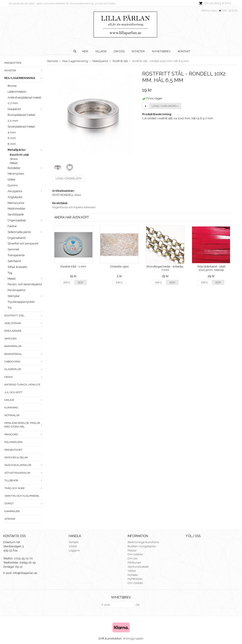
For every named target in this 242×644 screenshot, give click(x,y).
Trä (10, 308)
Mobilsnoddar (17, 209)
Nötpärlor (12, 415)
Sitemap (10, 519)
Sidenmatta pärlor (26, 232)
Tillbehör (24, 480)
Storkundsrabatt (138, 567)
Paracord (24, 434)
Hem (85, 51)
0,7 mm (13, 103)
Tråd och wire (24, 488)
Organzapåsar (26, 220)
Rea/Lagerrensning (24, 78)
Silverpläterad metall (21, 127)
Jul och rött (13, 392)
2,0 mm (13, 121)
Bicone (12, 86)
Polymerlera (13, 442)
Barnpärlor (13, 346)
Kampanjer (12, 511)
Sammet (13, 249)
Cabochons (24, 362)
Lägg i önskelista (69, 178)
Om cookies (135, 554)
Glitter (12, 179)
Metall (14, 163)
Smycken (24, 339)
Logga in (74, 550)
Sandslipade (16, 214)
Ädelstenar (24, 323)
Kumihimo (11, 408)
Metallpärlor (26, 150)
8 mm (12, 144)
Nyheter (138, 51)
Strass (14, 159)
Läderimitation (17, 92)
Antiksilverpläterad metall (24, 98)
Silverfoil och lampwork (23, 243)
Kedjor (24, 400)
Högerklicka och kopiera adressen (74, 207)
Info (67, 283)
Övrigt (24, 503)
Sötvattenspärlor (24, 473)
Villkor (101, 51)
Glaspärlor (26, 109)
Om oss (119, 51)
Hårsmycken (16, 174)
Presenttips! (13, 63)
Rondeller (26, 168)
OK (138, 605)
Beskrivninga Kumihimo (143, 542)
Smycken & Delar (16, 457)
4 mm (12, 132)
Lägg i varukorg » (165, 106)
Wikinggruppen (133, 638)
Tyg (10, 273)
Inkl (225, 11)
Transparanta (16, 255)
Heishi (24, 377)
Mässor (132, 550)
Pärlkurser (134, 563)
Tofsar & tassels (17, 267)
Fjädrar (12, 226)
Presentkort (13, 450)
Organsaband (17, 238)
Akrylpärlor (26, 191)
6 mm (12, 138)
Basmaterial (24, 354)
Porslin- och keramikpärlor (25, 284)
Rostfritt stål (19, 155)
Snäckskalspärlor (24, 465)
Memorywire (16, 203)
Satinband (14, 261)
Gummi (13, 185)
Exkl (235, 11)
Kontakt (184, 51)
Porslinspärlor (17, 290)
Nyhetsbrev (161, 51)
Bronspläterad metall (21, 115)
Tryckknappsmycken (21, 302)
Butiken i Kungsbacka (142, 546)
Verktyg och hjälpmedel (22, 496)
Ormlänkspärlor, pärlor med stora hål (24, 425)
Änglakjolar (15, 197)
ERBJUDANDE (13, 331)
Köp (81, 283)
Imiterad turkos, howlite (22, 385)
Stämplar (26, 296)
